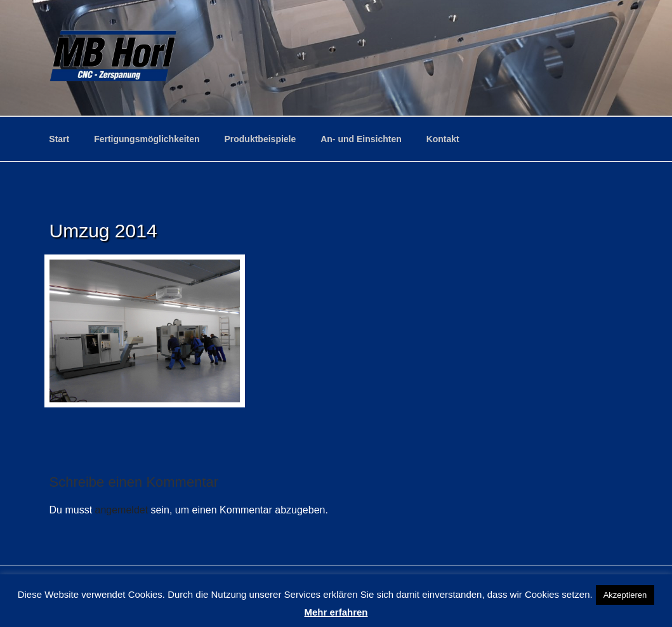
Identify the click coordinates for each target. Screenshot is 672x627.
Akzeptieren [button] (625, 595)
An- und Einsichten (361, 139)
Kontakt (443, 139)
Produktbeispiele (260, 139)
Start (59, 139)
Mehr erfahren (336, 612)
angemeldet (122, 510)
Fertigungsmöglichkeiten (147, 139)
